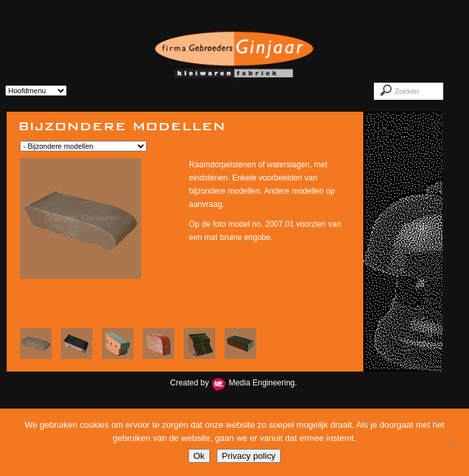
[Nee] (452, 442)
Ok (199, 456)
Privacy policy (249, 456)
